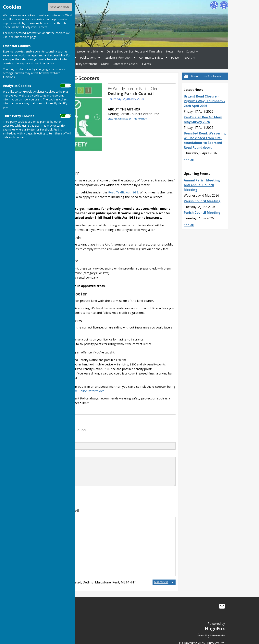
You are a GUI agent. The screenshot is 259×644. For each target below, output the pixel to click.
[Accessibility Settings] (224, 5)
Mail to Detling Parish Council (222, 601)
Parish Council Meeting (202, 201)
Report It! (189, 57)
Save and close (60, 7)
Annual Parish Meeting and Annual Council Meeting (202, 185)
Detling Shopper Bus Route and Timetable (134, 51)
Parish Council (186, 51)
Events (146, 64)
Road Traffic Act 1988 (123, 187)
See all (189, 160)
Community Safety (151, 57)
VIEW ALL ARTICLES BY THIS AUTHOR (127, 119)
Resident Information (117, 57)
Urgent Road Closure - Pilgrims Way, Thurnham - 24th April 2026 (204, 101)
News (170, 51)
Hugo (215, 623)
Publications (88, 57)
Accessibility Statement (82, 64)
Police (175, 57)
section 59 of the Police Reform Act (79, 385)
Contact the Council (125, 64)
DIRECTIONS (161, 577)
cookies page (28, 37)
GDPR (105, 64)
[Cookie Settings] (214, 5)
